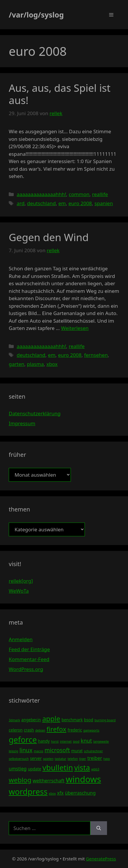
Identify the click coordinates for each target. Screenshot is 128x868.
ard (21, 203)
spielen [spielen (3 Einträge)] (48, 759)
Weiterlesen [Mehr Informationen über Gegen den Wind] (75, 328)
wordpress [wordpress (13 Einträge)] (28, 792)
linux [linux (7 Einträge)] (26, 750)
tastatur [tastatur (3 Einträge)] (61, 759)
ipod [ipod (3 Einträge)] (76, 741)
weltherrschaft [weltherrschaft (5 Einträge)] (49, 781)
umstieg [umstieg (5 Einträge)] (18, 769)
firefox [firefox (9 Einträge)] (57, 729)
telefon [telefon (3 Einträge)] (73, 759)
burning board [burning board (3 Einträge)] (105, 720)
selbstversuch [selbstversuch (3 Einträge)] (19, 759)
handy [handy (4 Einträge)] (44, 741)
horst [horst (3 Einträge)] (55, 741)
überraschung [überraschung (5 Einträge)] (80, 793)
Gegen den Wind (49, 237)
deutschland (41, 203)
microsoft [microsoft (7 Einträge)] (57, 750)
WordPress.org (26, 669)
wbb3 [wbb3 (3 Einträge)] (95, 769)
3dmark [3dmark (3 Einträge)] (14, 720)
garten (16, 364)
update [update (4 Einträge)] (35, 769)
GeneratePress (101, 859)
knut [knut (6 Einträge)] (86, 741)
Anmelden (21, 639)
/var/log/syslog (36, 15)
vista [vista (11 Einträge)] (82, 767)
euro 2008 (80, 203)
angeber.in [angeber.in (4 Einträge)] (31, 720)
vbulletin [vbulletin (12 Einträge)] (58, 767)
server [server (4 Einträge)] (36, 758)
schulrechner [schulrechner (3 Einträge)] (93, 751)
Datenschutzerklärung (35, 413)
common (79, 194)
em (62, 203)
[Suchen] (99, 828)
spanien (104, 203)
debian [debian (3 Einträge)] (40, 730)
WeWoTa (19, 591)
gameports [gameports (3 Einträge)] (91, 730)
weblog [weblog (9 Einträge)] (20, 780)
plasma (35, 364)
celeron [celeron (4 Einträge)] (16, 730)
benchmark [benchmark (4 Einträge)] (72, 720)
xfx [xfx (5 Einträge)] (60, 793)
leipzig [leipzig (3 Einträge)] (13, 751)
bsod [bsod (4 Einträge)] (89, 720)
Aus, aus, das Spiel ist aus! (60, 94)
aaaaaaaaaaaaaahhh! (41, 194)
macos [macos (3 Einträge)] (39, 751)
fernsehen (96, 355)
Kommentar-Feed (29, 659)
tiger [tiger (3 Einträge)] (83, 759)
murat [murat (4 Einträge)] (77, 751)
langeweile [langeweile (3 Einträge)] (101, 741)
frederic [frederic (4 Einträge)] (75, 730)
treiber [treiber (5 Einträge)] (95, 758)
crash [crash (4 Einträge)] (29, 730)
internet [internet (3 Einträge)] (66, 741)
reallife (100, 194)
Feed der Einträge (29, 649)
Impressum (22, 423)
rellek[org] (21, 581)
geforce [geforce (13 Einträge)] (23, 740)
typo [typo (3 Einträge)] (107, 759)
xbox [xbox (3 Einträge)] (52, 793)
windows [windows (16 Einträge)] (83, 779)
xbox (52, 364)
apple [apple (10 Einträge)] (51, 719)
